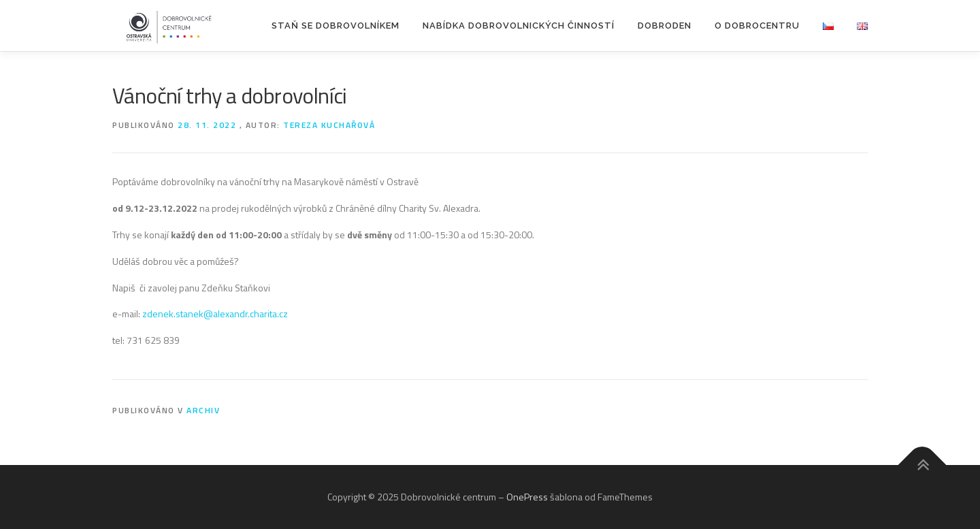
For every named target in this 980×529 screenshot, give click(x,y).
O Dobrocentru (757, 26)
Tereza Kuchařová (329, 125)
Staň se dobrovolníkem (336, 26)
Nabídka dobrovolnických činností (519, 26)
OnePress (527, 497)
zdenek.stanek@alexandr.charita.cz (215, 314)
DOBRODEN (665, 26)
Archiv (203, 410)
